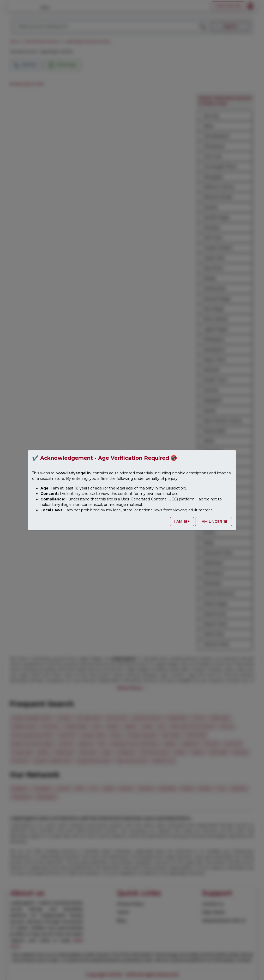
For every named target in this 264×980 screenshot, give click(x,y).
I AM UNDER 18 (214, 522)
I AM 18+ (182, 522)
